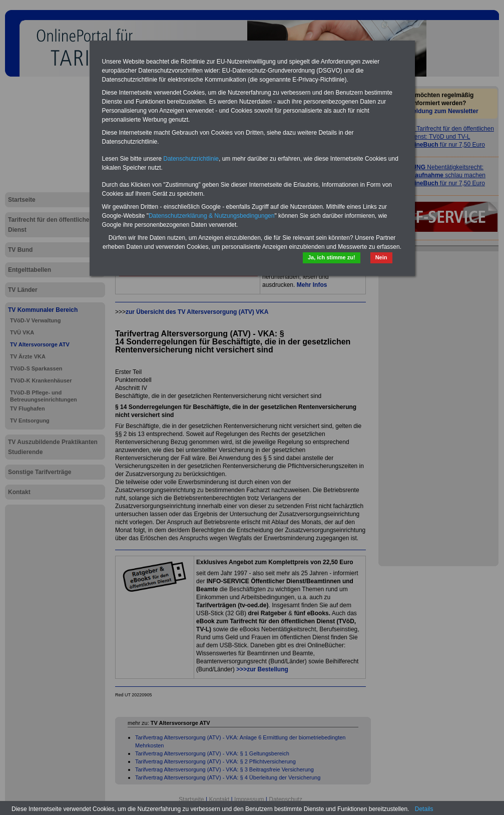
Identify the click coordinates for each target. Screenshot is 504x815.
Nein (381, 257)
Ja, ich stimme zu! (332, 257)
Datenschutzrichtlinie (191, 159)
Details (424, 809)
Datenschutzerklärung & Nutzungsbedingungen (212, 216)
